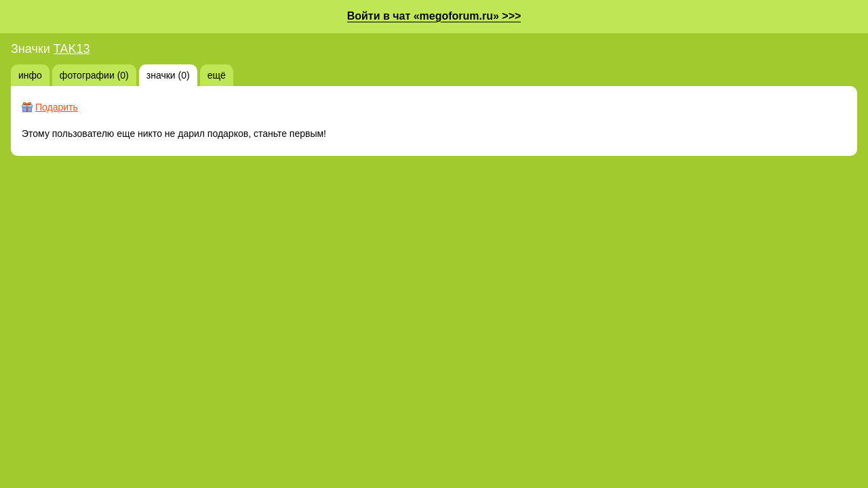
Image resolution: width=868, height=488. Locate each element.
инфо (30, 75)
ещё (217, 75)
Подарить (57, 107)
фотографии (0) (94, 75)
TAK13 (72, 49)
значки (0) (168, 75)
